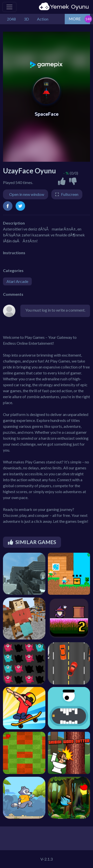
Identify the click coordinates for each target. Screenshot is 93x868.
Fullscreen (70, 194)
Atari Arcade (17, 281)
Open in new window (27, 194)
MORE (75, 19)
